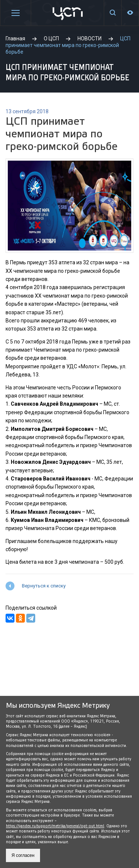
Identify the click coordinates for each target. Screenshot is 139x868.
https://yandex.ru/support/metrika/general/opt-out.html (55, 826)
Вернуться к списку (44, 586)
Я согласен (23, 855)
